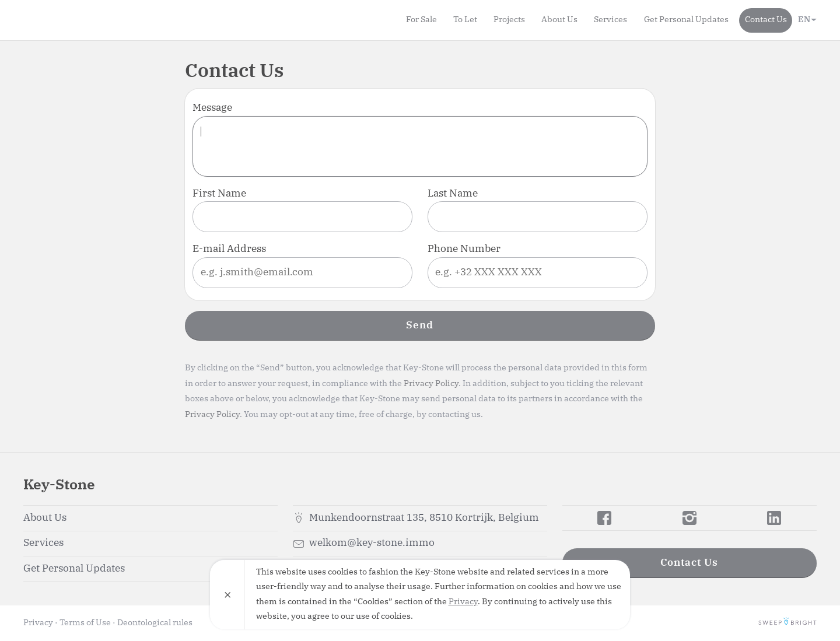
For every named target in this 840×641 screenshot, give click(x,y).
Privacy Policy (431, 384)
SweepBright (787, 623)
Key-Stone (90, 20)
